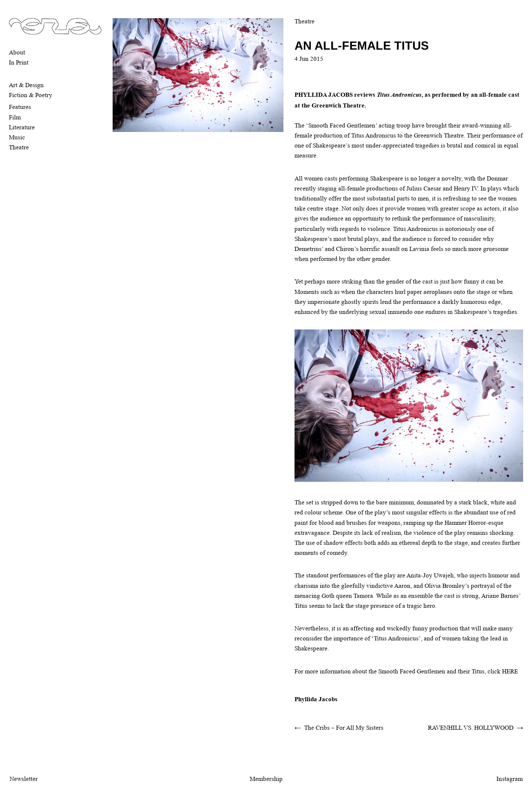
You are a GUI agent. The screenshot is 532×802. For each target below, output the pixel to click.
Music (17, 137)
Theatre (19, 147)
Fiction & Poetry (31, 95)
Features (20, 107)
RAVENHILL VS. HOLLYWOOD (471, 728)
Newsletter (24, 779)
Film (15, 117)
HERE (510, 671)
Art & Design (26, 85)
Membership (266, 779)
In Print (19, 62)
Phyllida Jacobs (316, 699)
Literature (22, 127)
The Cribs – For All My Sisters (344, 728)
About (17, 52)
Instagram (510, 779)
